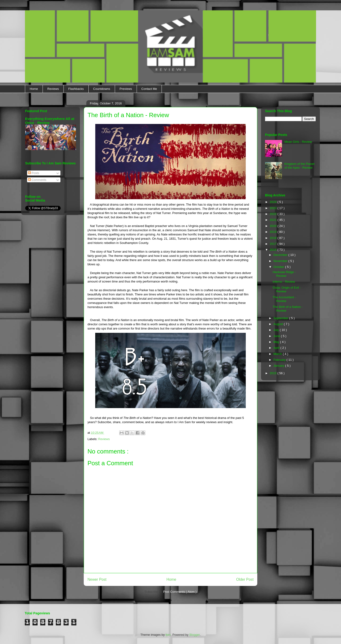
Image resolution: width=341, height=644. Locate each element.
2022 (274, 214)
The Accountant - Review (284, 299)
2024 (274, 202)
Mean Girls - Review (298, 142)
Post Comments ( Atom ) (180, 592)
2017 (274, 244)
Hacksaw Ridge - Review (284, 274)
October (279, 267)
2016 (274, 250)
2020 (274, 226)
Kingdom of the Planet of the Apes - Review (299, 166)
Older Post (245, 579)
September (281, 318)
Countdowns (102, 89)
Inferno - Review (284, 282)
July (277, 330)
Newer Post (97, 579)
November (281, 261)
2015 (274, 373)
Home (34, 89)
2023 (274, 208)
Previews (126, 89)
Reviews (53, 89)
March (278, 354)
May (277, 342)
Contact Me (149, 89)
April (277, 348)
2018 (274, 238)
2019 (274, 232)
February (280, 360)
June (277, 336)
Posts (34, 173)
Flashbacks (76, 89)
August (279, 324)
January (279, 366)
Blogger (194, 635)
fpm (168, 635)
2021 (274, 220)
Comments (37, 180)
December (281, 255)
